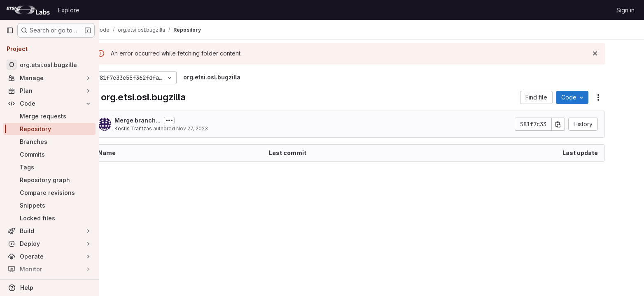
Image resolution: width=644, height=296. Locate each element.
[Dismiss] (618, 53)
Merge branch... (161, 120)
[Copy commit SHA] (582, 124)
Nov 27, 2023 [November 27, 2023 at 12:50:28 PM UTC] (216, 128)
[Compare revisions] (49, 193)
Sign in (625, 10)
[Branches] (49, 142)
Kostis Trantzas (157, 128)
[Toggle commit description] (193, 120)
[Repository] (49, 129)
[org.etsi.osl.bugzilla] (49, 65)
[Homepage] (28, 10)
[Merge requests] (49, 116)
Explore (69, 10)
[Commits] (49, 154)
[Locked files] (49, 218)
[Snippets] (49, 205)
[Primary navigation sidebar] (10, 30)
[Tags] (49, 167)
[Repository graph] (49, 180)
